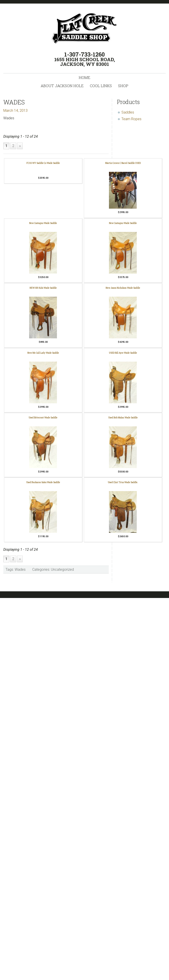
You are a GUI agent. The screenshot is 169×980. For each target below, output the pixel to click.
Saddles (128, 112)
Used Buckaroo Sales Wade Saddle (43, 482)
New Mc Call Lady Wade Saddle (43, 353)
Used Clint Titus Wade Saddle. (123, 482)
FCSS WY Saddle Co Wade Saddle (43, 163)
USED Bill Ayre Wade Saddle (123, 353)
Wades (20, 569)
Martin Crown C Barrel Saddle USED (123, 163)
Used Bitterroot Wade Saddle (43, 418)
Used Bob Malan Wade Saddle (123, 418)
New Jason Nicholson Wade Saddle (123, 288)
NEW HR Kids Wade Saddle (43, 288)
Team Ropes (131, 119)
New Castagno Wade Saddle (43, 223)
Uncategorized (62, 569)
